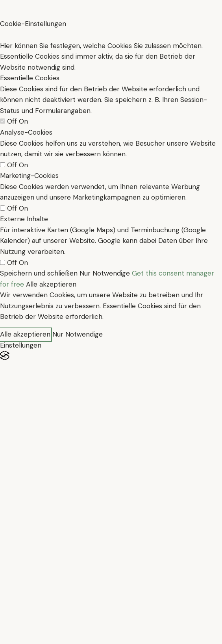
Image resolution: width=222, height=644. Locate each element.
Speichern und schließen (39, 273)
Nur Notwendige (105, 273)
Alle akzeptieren (51, 284)
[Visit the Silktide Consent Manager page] (111, 356)
